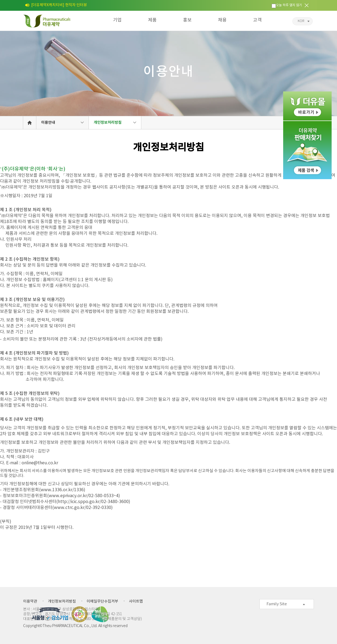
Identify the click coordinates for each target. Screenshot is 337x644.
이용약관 (30, 601)
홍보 (187, 20)
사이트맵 (136, 601)
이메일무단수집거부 (102, 601)
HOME (30, 123)
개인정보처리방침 (108, 123)
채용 (222, 20)
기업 (117, 20)
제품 (152, 20)
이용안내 (48, 123)
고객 (257, 20)
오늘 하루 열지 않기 (289, 5)
